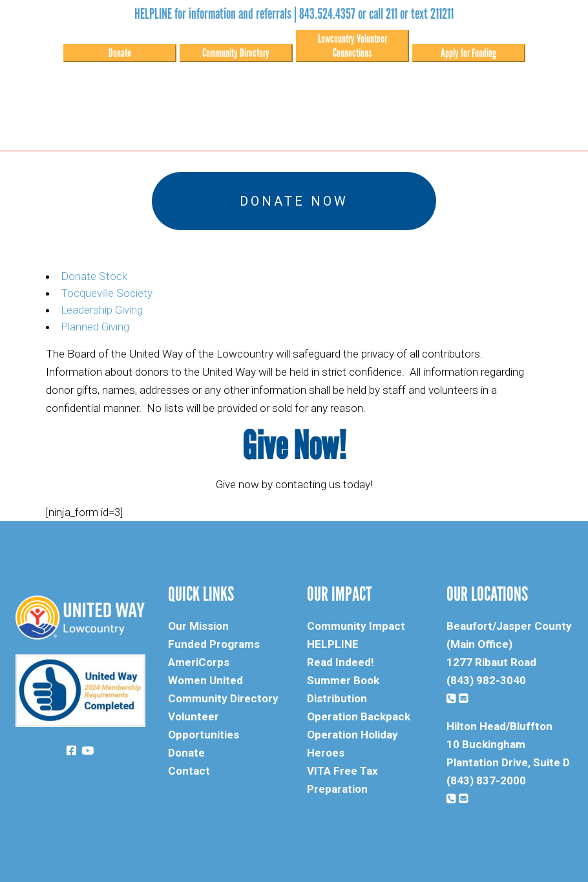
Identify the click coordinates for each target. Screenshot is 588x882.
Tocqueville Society (107, 293)
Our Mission (198, 626)
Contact (189, 771)
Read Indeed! (341, 662)
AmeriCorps (199, 662)
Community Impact (356, 626)
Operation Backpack (359, 716)
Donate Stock (94, 276)
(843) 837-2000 (486, 780)
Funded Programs (214, 644)
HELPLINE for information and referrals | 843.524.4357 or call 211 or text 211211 (294, 14)
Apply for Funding (468, 53)
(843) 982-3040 (486, 680)
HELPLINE (333, 644)
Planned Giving (95, 327)
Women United (205, 680)
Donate (120, 53)
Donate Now (294, 201)
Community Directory (236, 53)
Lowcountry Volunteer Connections (352, 46)
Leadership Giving (102, 310)
